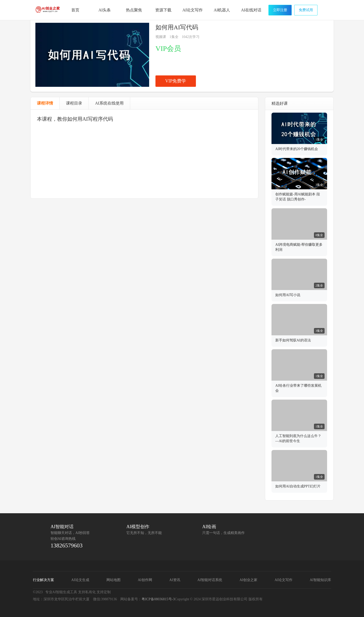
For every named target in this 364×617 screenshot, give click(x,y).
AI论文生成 (80, 580)
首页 (75, 10)
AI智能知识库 (320, 580)
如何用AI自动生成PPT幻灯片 (298, 486)
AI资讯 (175, 580)
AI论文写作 (283, 580)
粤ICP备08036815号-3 (158, 599)
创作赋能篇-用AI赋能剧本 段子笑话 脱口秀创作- (298, 197)
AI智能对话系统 (210, 580)
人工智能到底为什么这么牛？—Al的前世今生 (298, 438)
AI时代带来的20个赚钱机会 (297, 149)
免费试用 (306, 10)
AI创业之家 (48, 11)
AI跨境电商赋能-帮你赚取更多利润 (299, 247)
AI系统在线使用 (109, 103)
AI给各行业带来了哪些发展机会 (298, 388)
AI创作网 (145, 580)
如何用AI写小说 (288, 295)
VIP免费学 (176, 81)
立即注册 (280, 10)
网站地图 (113, 580)
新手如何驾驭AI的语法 (293, 340)
